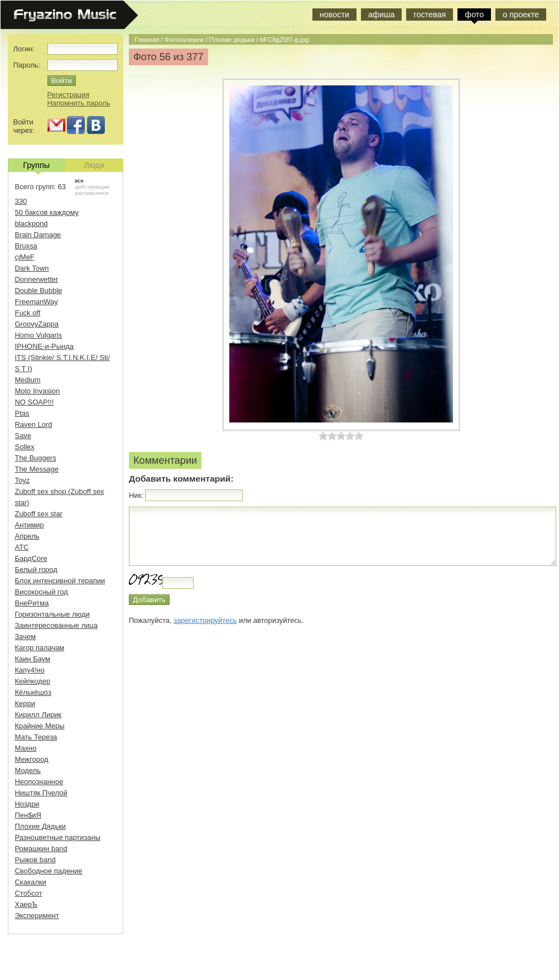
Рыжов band (35, 860)
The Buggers (36, 458)
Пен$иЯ (28, 815)
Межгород (32, 759)
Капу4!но (30, 670)
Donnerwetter (37, 279)
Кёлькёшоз (33, 692)
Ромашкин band (41, 849)
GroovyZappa (37, 324)
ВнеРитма (32, 603)
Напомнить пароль (79, 103)
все (79, 181)
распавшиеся (92, 193)
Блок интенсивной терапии (60, 581)
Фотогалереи (184, 39)
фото (474, 15)
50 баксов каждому (47, 212)
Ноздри (27, 804)
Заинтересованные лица (56, 625)
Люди (94, 165)
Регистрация (69, 95)
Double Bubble (39, 290)
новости (334, 15)
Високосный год (42, 592)
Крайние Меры (40, 726)
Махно (26, 748)
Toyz (23, 480)
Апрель (27, 536)
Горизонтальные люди (52, 614)
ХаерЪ (26, 904)
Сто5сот (29, 893)
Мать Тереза (36, 737)
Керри (25, 703)
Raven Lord (34, 424)
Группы (36, 166)
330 (21, 201)
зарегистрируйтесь (205, 620)
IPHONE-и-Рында (44, 346)
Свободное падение (49, 871)
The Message (37, 469)
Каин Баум (33, 659)
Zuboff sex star (39, 514)
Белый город (36, 570)
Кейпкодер (33, 681)
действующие (93, 187)
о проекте (521, 15)
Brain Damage (38, 235)
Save (23, 436)
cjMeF (25, 257)
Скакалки (31, 882)
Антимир (30, 525)
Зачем (26, 636)
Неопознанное (39, 782)
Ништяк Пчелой (41, 793)
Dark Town (32, 268)
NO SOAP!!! (35, 402)
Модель (28, 770)
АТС (22, 547)
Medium (28, 380)
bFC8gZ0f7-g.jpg (284, 39)
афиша (381, 15)
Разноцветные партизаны (58, 837)
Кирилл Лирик (38, 715)
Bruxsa (26, 246)
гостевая (430, 15)
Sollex (25, 447)
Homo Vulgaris (38, 335)
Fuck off (28, 313)
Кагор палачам (40, 648)
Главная (147, 39)
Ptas (22, 413)
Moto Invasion (38, 391)
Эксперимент (37, 916)
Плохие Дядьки (41, 826)
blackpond (32, 224)
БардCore (31, 558)
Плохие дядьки (232, 39)
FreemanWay (37, 302)
